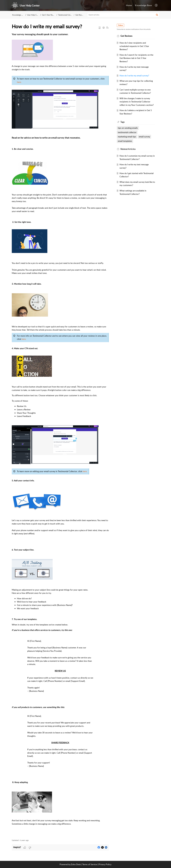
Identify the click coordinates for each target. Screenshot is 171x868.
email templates (125, 141)
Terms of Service (90, 864)
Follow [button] (121, 25)
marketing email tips (127, 137)
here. (19, 82)
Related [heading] (128, 149)
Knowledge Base (19, 15)
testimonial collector (127, 132)
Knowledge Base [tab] (143, 5)
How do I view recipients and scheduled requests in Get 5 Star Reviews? (135, 46)
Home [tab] (129, 5)
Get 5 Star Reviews (49, 15)
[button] (156, 5)
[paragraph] (60, 435)
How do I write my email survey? (135, 76)
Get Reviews (80, 15)
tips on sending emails (128, 128)
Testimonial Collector (66, 15)
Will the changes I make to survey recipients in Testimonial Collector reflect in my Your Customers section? (137, 102)
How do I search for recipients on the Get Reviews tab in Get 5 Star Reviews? (137, 58)
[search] (123, 15)
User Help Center (34, 15)
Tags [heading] (123, 122)
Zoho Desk (76, 864)
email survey (145, 137)
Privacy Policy (105, 864)
